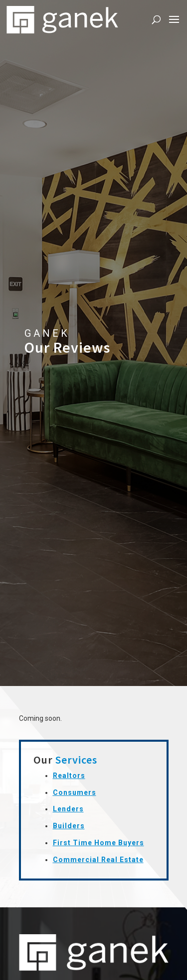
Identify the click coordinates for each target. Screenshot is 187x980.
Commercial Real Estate (98, 860)
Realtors (69, 776)
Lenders (68, 809)
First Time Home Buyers (98, 843)
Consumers (75, 792)
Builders (69, 826)
